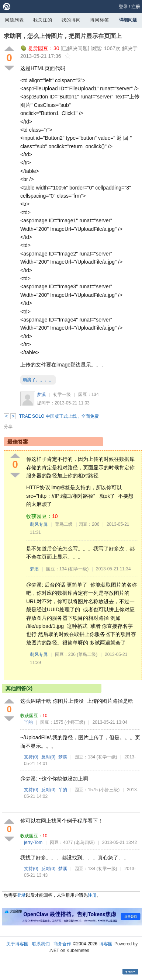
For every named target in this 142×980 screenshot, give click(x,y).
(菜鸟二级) (87, 654)
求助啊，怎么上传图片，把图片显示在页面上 (63, 36)
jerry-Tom (33, 842)
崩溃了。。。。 (38, 380)
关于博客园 (17, 944)
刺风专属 (39, 524)
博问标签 (100, 20)
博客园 (106, 944)
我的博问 (71, 20)
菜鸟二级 (64, 524)
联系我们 (41, 944)
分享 (8, 427)
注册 (136, 7)
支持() (31, 757)
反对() (49, 757)
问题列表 (14, 20)
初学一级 (62, 395)
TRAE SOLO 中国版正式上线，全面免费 (59, 416)
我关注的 (43, 20)
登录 (123, 7)
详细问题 (128, 20)
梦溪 (41, 395)
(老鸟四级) (84, 842)
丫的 (28, 722)
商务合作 (62, 944)
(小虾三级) (75, 722)
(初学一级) (78, 569)
